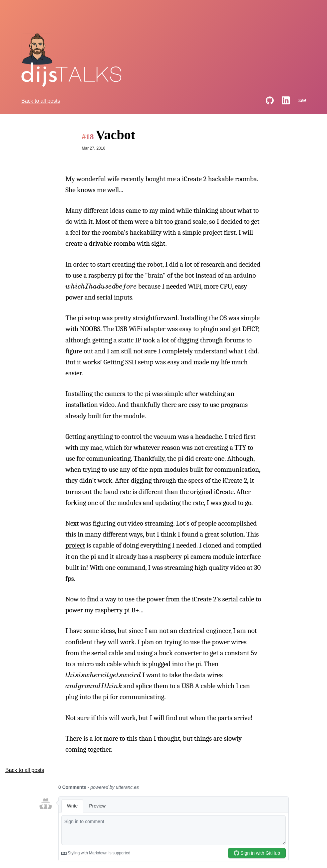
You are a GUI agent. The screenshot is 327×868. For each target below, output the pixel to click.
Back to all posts (41, 101)
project (75, 545)
